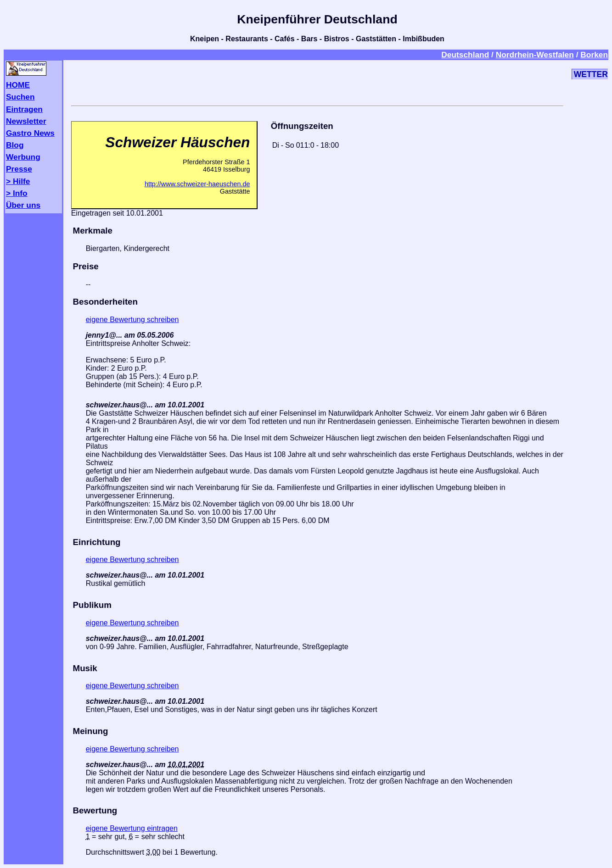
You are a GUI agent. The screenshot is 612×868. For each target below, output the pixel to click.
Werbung (23, 157)
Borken (594, 55)
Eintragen (24, 109)
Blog (15, 145)
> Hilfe (18, 181)
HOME (18, 85)
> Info (17, 193)
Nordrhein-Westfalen (535, 55)
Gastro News (30, 133)
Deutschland (465, 55)
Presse (19, 169)
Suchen (20, 97)
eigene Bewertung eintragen (132, 828)
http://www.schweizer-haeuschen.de (197, 184)
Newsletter (26, 121)
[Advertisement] (317, 81)
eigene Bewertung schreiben (132, 320)
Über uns (23, 205)
